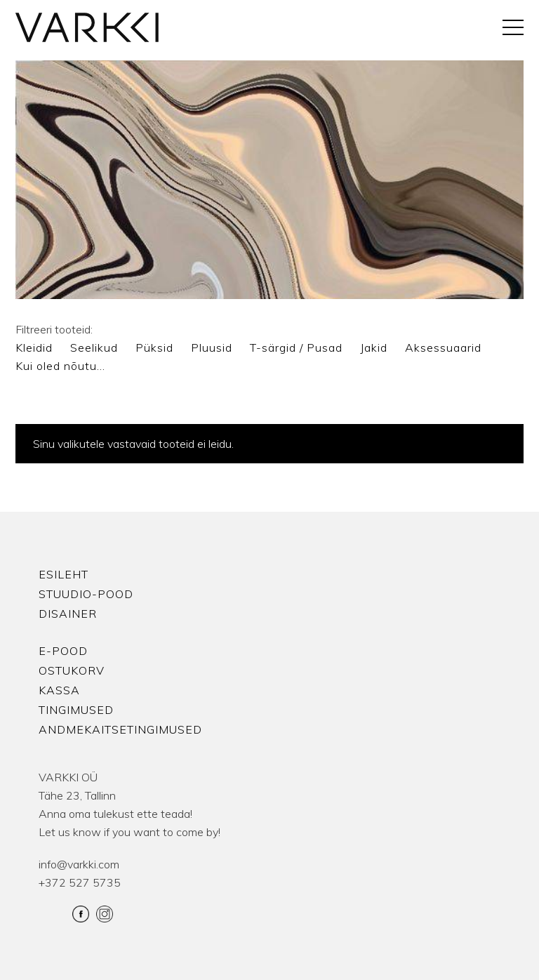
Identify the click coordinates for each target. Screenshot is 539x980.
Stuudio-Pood (86, 594)
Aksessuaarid (443, 347)
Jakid (374, 347)
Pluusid (212, 347)
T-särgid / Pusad (296, 347)
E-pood (63, 651)
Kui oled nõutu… (60, 366)
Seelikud (94, 347)
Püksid (154, 347)
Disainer (68, 614)
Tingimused (76, 710)
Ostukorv (72, 670)
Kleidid (34, 347)
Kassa (59, 690)
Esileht (64, 574)
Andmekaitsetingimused (120, 729)
